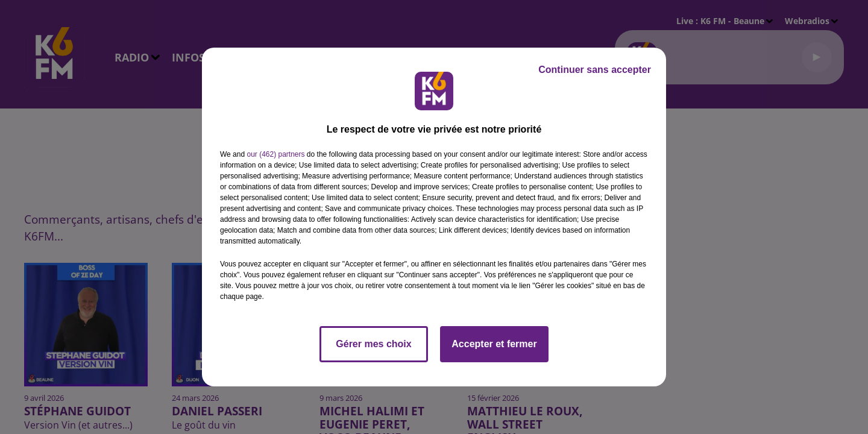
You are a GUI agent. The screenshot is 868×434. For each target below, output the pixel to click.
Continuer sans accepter (595, 70)
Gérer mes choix (373, 344)
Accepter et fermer (494, 344)
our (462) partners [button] (275, 154)
